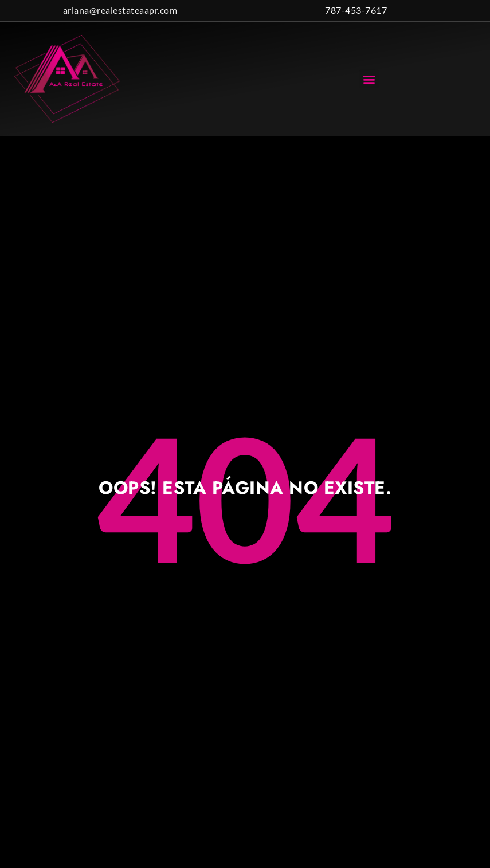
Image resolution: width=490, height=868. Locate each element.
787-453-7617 (356, 10)
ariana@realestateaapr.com (120, 10)
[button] (369, 79)
